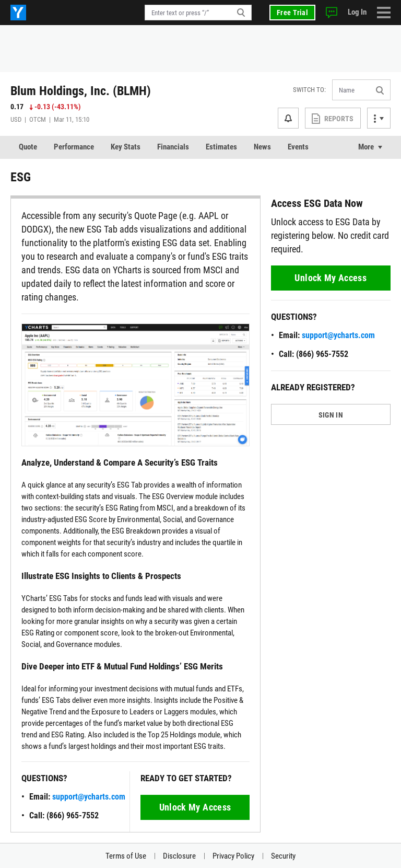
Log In (357, 12)
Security (283, 856)
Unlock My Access (195, 807)
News (262, 147)
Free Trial (292, 13)
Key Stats (126, 147)
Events (298, 147)
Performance (74, 147)
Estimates (221, 147)
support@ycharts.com (89, 797)
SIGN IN (331, 415)
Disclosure (179, 856)
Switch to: (309, 90)
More (366, 147)
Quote (28, 147)
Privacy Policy (233, 856)
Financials (173, 147)
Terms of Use (126, 856)
